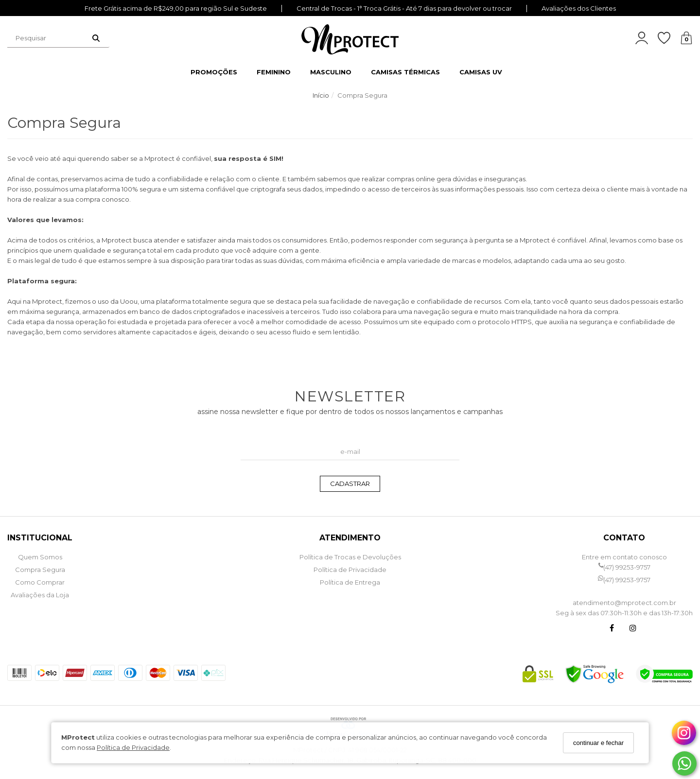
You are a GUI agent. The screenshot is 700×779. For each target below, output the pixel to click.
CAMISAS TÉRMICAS (405, 72)
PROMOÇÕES (214, 72)
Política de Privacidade (133, 747)
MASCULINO (331, 72)
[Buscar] (96, 38)
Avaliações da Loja (40, 595)
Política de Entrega (350, 582)
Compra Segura (40, 570)
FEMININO (274, 72)
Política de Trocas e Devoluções (350, 557)
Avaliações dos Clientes (579, 9)
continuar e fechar (598, 743)
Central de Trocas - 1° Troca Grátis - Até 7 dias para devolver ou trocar (404, 9)
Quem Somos (40, 557)
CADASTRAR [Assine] (350, 484)
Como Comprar (40, 582)
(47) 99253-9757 (624, 567)
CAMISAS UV (481, 72)
